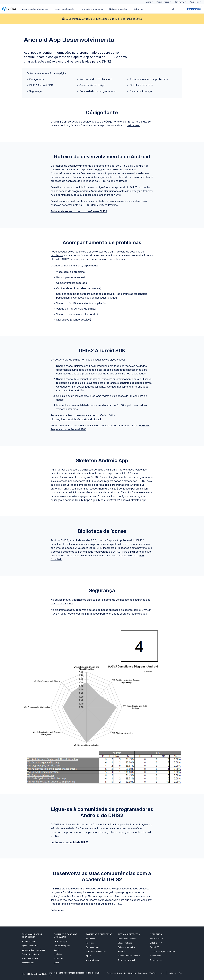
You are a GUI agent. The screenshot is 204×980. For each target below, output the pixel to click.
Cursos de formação (141, 91)
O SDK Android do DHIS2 (66, 360)
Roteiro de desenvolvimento (96, 79)
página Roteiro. (119, 181)
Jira (100, 169)
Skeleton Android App (92, 85)
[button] (180, 9)
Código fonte (37, 79)
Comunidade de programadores (98, 91)
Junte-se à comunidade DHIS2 (70, 842)
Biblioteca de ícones (141, 85)
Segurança (35, 91)
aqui (145, 614)
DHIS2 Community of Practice (100, 205)
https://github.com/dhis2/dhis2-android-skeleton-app (115, 500)
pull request (134, 125)
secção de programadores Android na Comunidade (89, 191)
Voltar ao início (176, 973)
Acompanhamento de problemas (149, 79)
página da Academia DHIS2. (106, 904)
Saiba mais (57, 910)
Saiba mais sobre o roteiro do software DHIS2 (79, 211)
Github (142, 122)
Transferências (194, 9)
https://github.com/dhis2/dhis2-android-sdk (76, 419)
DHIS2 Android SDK (41, 85)
